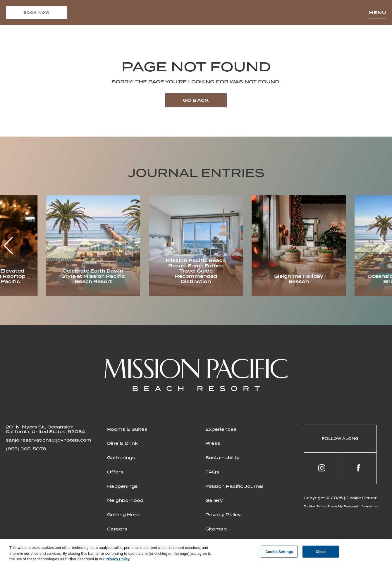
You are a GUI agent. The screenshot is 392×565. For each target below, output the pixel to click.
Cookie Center (362, 498)
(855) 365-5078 (26, 449)
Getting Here (123, 515)
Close (321, 551)
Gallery (214, 500)
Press (213, 443)
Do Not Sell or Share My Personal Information (341, 506)
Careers (117, 529)
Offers (115, 472)
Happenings (122, 486)
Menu (377, 13)
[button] (384, 246)
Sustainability (222, 458)
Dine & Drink (122, 443)
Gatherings (121, 458)
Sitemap (216, 529)
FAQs (212, 472)
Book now (37, 13)
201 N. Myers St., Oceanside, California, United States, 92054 (45, 429)
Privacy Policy (223, 515)
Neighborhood (125, 500)
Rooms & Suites (127, 429)
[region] (196, 552)
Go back (196, 100)
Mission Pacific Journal (234, 486)
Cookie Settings (279, 551)
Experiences (221, 429)
